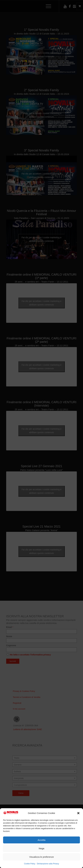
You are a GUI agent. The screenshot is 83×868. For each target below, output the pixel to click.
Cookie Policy (30, 864)
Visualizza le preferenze (41, 857)
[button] (78, 813)
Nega (42, 848)
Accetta (41, 840)
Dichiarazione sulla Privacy (48, 864)
